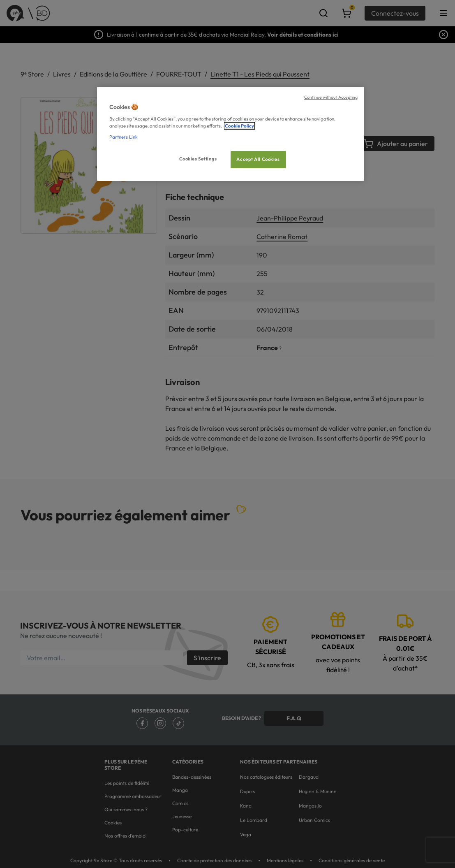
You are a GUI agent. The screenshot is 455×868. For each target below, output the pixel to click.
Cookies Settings (198, 159)
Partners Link (124, 137)
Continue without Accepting (331, 97)
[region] (231, 134)
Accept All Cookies (258, 159)
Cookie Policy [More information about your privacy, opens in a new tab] (239, 126)
